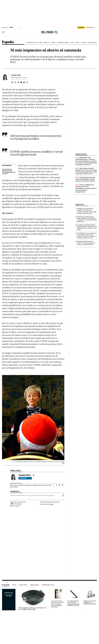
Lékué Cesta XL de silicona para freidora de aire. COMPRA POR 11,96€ (32, 609)
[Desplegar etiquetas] (63, 495)
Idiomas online (35, 585)
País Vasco (84, 43)
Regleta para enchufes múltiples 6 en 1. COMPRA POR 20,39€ (90, 602)
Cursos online (23, 585)
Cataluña (53, 43)
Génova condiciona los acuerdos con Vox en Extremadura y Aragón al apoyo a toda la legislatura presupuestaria (86, 188)
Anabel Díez (16, 75)
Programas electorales (33, 495)
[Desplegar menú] (4, 32)
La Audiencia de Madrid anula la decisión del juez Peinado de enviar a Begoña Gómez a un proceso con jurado (87, 227)
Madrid (78, 43)
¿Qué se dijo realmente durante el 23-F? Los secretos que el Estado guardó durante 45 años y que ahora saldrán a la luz (86, 171)
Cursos (14, 585)
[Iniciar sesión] (91, 28)
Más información (15, 506)
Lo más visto (80, 204)
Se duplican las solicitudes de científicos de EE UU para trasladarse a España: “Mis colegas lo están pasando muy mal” (87, 211)
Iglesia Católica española (48, 495)
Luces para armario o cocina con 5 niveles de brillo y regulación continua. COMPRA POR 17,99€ (57, 604)
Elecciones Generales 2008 (18, 495)
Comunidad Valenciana (63, 43)
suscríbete (81, 28)
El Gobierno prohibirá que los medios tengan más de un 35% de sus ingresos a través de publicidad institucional (87, 219)
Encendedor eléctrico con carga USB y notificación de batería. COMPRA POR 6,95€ (73, 603)
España (8, 42)
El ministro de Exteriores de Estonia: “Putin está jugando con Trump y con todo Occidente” (86, 243)
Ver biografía (25, 478)
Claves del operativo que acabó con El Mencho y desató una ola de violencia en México (85, 179)
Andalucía (46, 43)
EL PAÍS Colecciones (48, 585)
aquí (52, 504)
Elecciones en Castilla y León (34, 43)
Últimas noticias (92, 43)
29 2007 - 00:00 (21, 78)
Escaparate (6, 585)
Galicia (72, 43)
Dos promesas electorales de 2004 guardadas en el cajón (9, 172)
